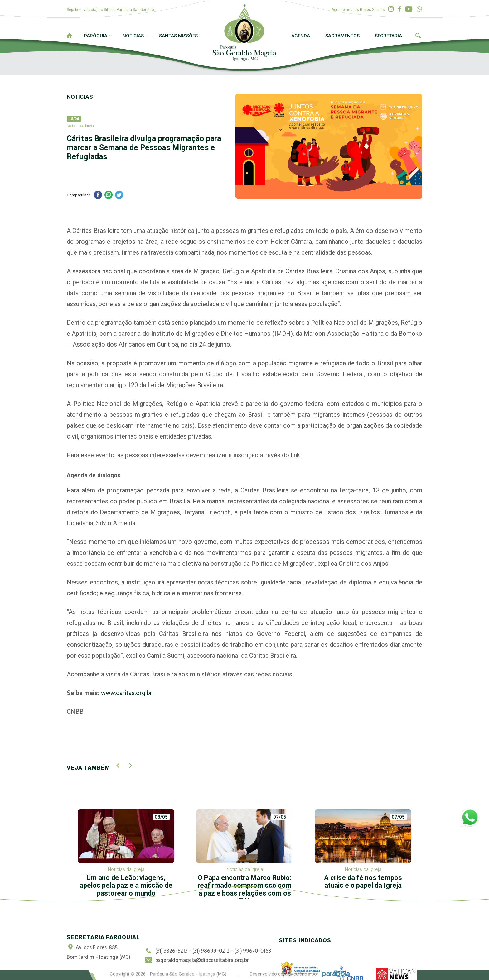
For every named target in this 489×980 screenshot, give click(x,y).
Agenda (301, 36)
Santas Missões (178, 36)
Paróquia (96, 36)
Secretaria (388, 36)
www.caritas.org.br (127, 693)
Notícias (133, 36)
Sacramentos (342, 36)
